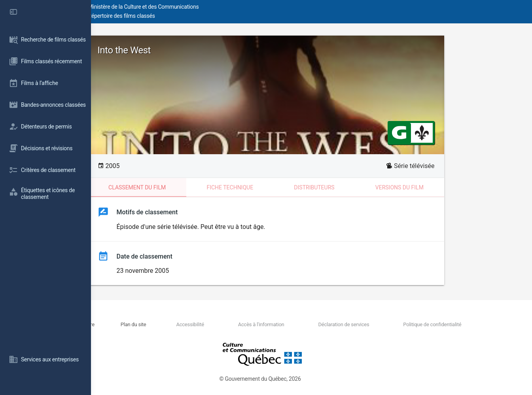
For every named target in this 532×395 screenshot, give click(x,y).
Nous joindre (162, 324)
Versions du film (445, 187)
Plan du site (200, 324)
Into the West (170, 50)
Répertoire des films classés (211, 16)
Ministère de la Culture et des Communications (233, 7)
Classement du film (183, 187)
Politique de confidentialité (442, 324)
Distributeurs (360, 187)
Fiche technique (275, 187)
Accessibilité (242, 324)
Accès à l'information (300, 324)
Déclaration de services (368, 324)
